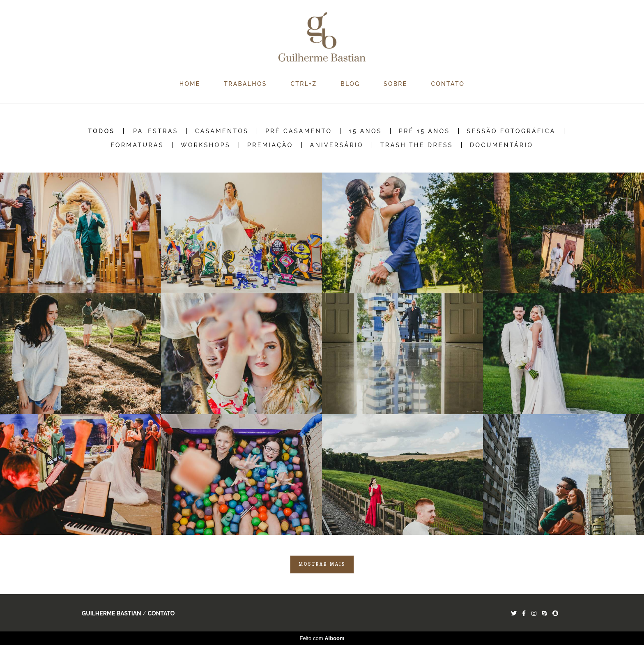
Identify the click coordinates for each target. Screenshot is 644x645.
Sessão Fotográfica (511, 131)
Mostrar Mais (322, 564)
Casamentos (222, 131)
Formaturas (137, 145)
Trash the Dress (417, 145)
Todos (101, 131)
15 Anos (365, 131)
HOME (190, 84)
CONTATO (448, 84)
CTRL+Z (304, 84)
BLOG (350, 84)
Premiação (270, 145)
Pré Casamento (299, 131)
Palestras (156, 131)
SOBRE (396, 84)
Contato (161, 613)
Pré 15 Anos (424, 131)
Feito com (322, 638)
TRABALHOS (245, 84)
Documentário (502, 145)
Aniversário (337, 145)
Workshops (206, 145)
